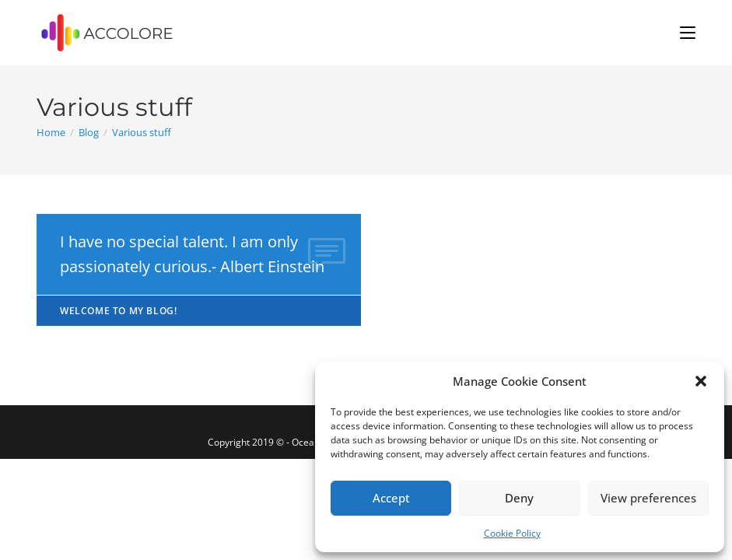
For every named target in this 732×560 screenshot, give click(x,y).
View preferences (648, 498)
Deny (519, 498)
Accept (391, 498)
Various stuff (142, 132)
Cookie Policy (512, 533)
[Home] (51, 132)
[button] (701, 381)
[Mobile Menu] (688, 33)
